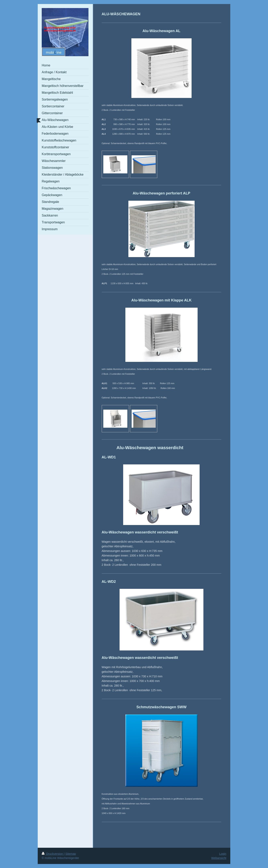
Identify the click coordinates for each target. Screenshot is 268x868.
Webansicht (219, 858)
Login (223, 854)
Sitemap (71, 854)
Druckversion (53, 854)
